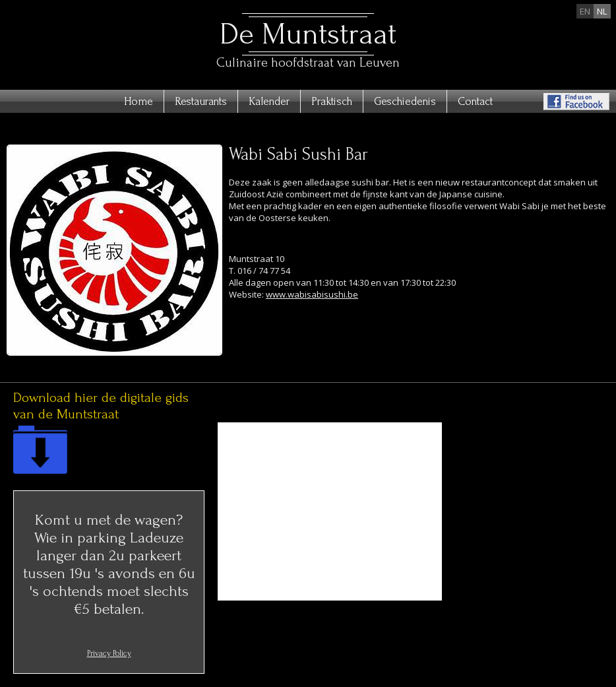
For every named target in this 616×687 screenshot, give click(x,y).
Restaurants (201, 101)
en (585, 11)
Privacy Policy (109, 653)
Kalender (269, 101)
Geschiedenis (405, 101)
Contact (475, 101)
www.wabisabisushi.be (312, 294)
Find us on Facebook (576, 102)
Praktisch (332, 101)
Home (139, 101)
